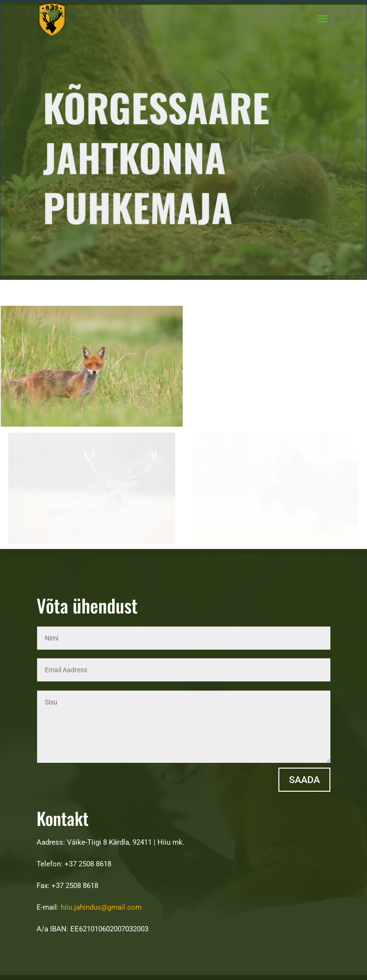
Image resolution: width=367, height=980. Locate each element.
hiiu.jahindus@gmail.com (101, 907)
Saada (304, 780)
